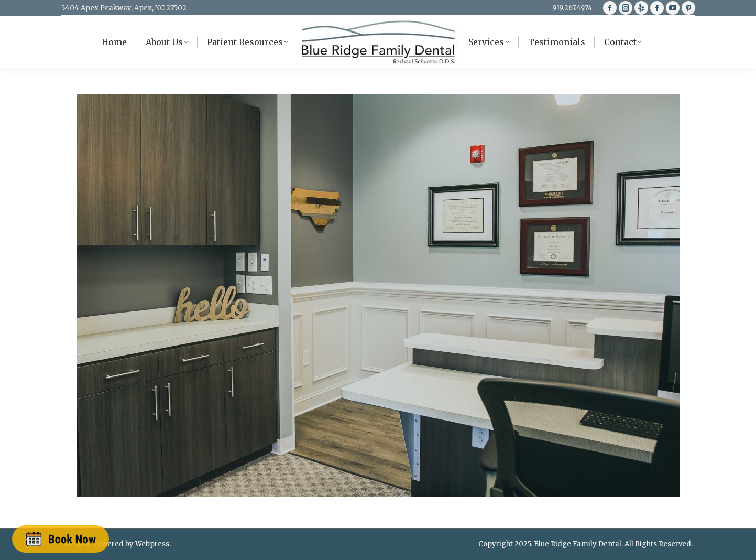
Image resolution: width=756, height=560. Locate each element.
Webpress (152, 544)
